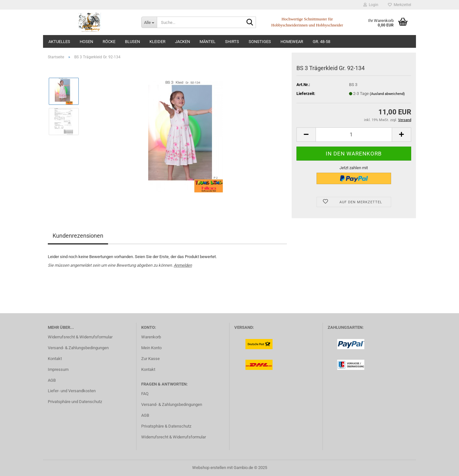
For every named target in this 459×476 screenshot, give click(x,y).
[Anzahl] (354, 135)
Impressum (58, 369)
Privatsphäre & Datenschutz (166, 426)
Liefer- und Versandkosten (72, 391)
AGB (52, 380)
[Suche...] (149, 22)
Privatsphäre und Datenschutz (75, 402)
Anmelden (183, 265)
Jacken (182, 42)
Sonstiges (260, 42)
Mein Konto (151, 348)
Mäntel (208, 42)
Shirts (232, 42)
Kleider (157, 42)
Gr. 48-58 (321, 42)
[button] (306, 135)
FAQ (145, 394)
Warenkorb (151, 337)
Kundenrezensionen (78, 236)
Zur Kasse (150, 359)
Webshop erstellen (209, 468)
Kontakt (55, 359)
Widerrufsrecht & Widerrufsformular (80, 337)
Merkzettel (400, 5)
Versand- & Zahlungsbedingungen (78, 348)
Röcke (109, 42)
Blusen (132, 42)
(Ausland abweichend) (387, 94)
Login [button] (371, 5)
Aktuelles (59, 42)
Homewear (292, 42)
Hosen (86, 42)
